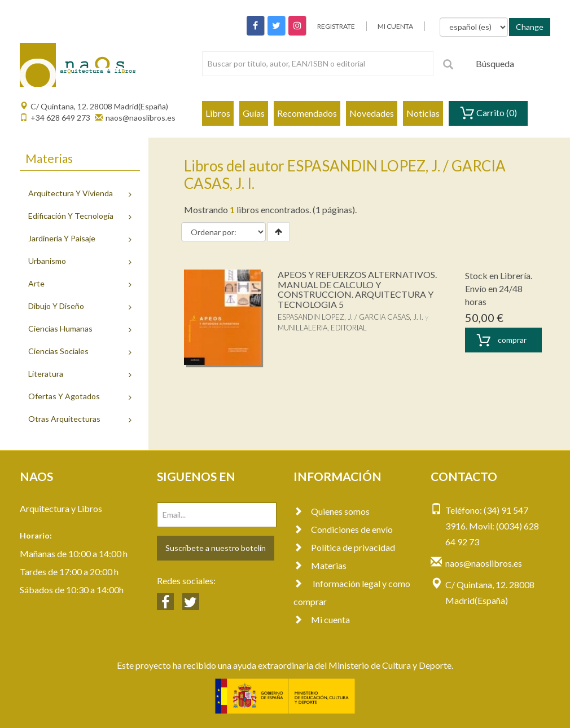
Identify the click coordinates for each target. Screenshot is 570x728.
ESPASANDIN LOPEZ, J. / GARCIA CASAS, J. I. (350, 317)
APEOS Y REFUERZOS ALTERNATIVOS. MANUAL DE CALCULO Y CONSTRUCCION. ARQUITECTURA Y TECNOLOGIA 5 (357, 289)
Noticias (423, 113)
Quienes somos (332, 511)
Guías (254, 113)
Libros (218, 113)
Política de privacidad (344, 547)
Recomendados (307, 113)
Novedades (372, 113)
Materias (320, 565)
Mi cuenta (322, 619)
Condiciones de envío (343, 529)
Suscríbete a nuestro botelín (216, 548)
